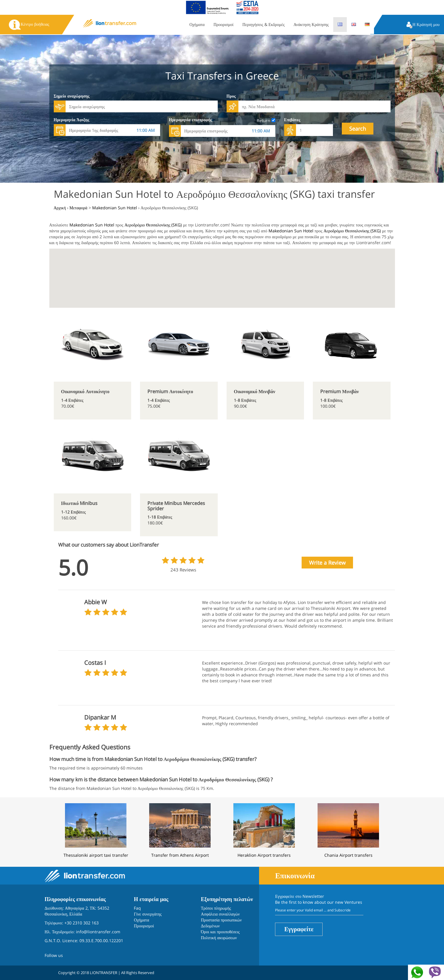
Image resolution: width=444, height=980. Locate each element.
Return (266, 120)
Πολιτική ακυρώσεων (219, 938)
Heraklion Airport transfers (264, 855)
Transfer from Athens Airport (180, 855)
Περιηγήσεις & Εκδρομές (263, 24)
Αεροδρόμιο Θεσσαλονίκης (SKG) (153, 225)
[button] (423, 25)
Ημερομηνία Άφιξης (72, 120)
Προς (231, 96)
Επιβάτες (292, 120)
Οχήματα (197, 24)
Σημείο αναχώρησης (72, 96)
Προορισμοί (224, 24)
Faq (137, 908)
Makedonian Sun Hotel (92, 225)
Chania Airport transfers (348, 855)
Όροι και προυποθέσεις (220, 932)
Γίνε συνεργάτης (148, 914)
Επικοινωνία (295, 875)
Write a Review (327, 563)
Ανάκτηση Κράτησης (311, 24)
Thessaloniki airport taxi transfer (96, 855)
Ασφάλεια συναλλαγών (220, 914)
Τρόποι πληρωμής (216, 908)
